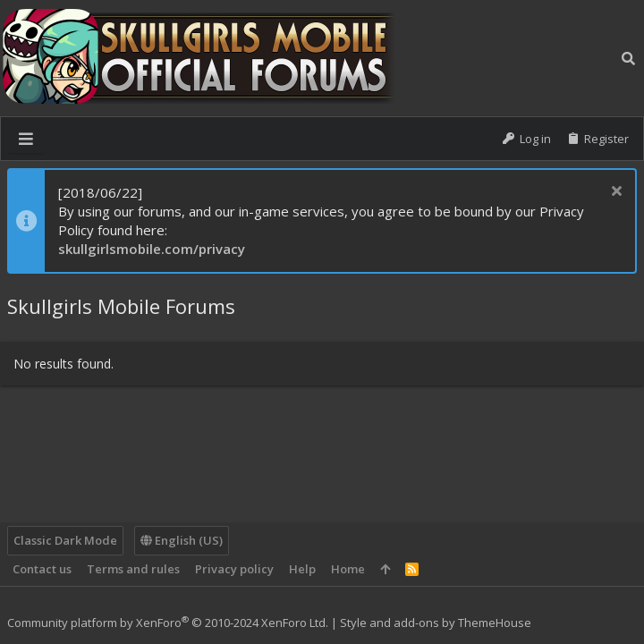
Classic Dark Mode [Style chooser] (65, 540)
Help (302, 569)
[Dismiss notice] (614, 193)
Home (348, 569)
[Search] (628, 58)
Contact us (42, 569)
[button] (26, 139)
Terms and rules (133, 569)
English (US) (182, 540)
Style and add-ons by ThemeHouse (436, 623)
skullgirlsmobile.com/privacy (152, 249)
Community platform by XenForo (168, 623)
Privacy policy (234, 569)
